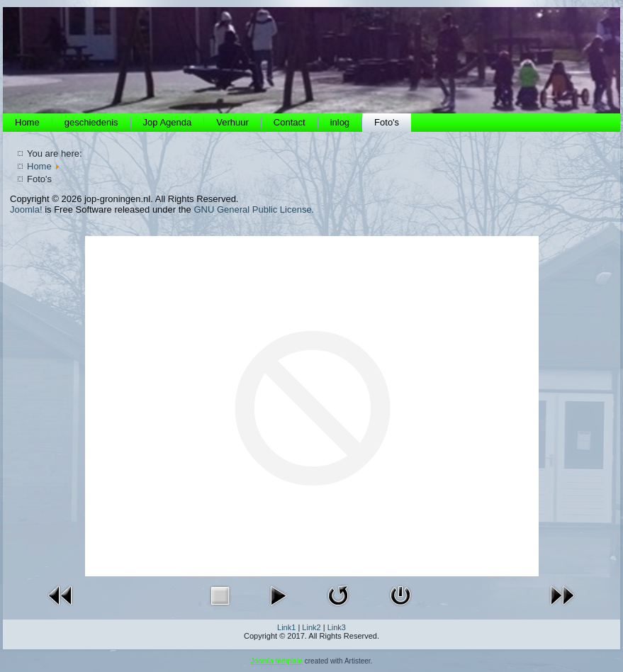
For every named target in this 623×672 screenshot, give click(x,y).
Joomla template (277, 661)
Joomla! (26, 209)
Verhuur (232, 122)
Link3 (337, 627)
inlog (340, 122)
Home (27, 122)
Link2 (311, 627)
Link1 (286, 627)
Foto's (387, 122)
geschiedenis (91, 122)
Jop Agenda (168, 122)
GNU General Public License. (254, 209)
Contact (290, 122)
